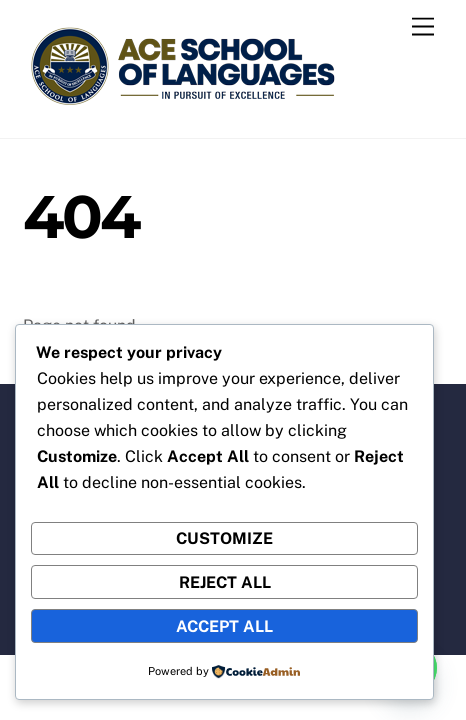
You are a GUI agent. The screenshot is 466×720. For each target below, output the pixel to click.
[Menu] (423, 27)
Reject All (225, 582)
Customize (224, 538)
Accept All (224, 626)
